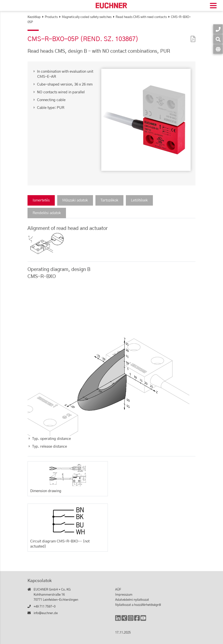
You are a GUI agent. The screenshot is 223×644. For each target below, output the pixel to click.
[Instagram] (131, 620)
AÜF (118, 590)
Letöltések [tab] (139, 200)
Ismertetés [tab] (41, 200)
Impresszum (124, 595)
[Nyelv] (218, 49)
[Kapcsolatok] (218, 29)
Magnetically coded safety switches (87, 17)
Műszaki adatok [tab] (75, 200)
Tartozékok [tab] (109, 200)
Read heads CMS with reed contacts (141, 17)
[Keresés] (218, 39)
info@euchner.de (46, 613)
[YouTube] (143, 620)
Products (51, 17)
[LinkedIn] (118, 620)
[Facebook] (137, 620)
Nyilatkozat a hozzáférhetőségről (138, 605)
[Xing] (124, 620)
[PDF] (192, 36)
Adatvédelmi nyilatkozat (132, 600)
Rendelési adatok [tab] (47, 213)
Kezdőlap (34, 17)
